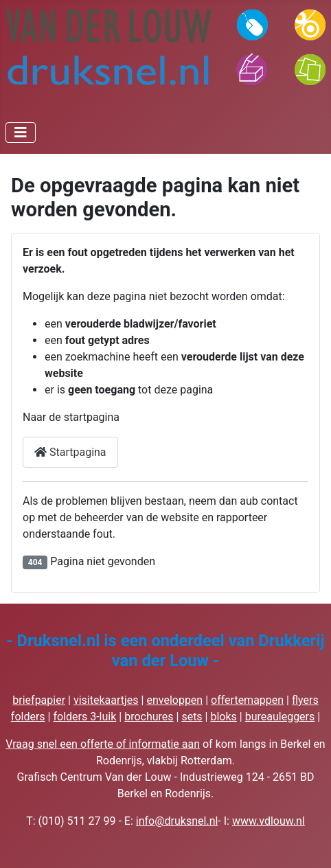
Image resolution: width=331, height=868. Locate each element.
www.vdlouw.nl (269, 821)
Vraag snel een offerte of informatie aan (103, 744)
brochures (149, 717)
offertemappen (247, 700)
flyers (305, 700)
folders (28, 717)
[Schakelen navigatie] (21, 133)
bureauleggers (280, 717)
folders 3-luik (84, 717)
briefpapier (39, 700)
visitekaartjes (106, 700)
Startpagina (70, 452)
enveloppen (174, 700)
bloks (223, 717)
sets (192, 717)
